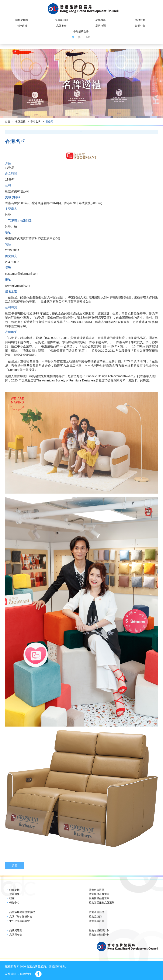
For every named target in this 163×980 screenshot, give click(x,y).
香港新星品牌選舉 (99, 898)
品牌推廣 (61, 26)
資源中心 (140, 26)
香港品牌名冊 (81, 31)
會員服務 (14, 894)
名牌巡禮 (22, 26)
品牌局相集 (16, 935)
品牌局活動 (61, 20)
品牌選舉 (101, 20)
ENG (87, 37)
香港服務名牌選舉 (99, 894)
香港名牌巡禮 (97, 912)
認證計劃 (140, 20)
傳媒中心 (14, 903)
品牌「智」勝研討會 (21, 917)
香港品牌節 (95, 917)
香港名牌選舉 (97, 890)
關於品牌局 (22, 20)
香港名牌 (35, 122)
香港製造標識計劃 (99, 935)
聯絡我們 (25, 974)
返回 (14, 866)
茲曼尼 (49, 122)
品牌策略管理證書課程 (22, 912)
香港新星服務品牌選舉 (102, 903)
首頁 (8, 122)
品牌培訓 (101, 26)
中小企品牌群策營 (20, 921)
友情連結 (11, 974)
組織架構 (14, 890)
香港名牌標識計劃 (99, 930)
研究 (12, 898)
